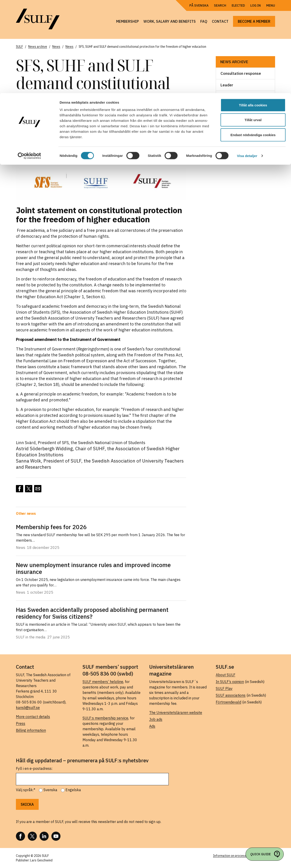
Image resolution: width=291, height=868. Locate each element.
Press (21, 723)
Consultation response (241, 73)
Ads (152, 726)
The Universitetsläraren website (176, 713)
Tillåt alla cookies (253, 12)
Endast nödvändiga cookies (253, 42)
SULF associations (231, 695)
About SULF (226, 675)
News (226, 97)
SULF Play (224, 688)
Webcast (229, 143)
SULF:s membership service (105, 718)
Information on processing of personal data (244, 856)
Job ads (156, 719)
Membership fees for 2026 (51, 527)
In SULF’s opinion (230, 682)
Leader (227, 85)
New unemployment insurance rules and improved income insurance (93, 568)
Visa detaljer (247, 63)
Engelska (73, 790)
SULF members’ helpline (103, 682)
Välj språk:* (26, 790)
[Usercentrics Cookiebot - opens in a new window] (29, 63)
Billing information (31, 730)
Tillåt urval (253, 27)
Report (227, 120)
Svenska (50, 790)
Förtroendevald (228, 702)
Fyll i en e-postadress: (34, 768)
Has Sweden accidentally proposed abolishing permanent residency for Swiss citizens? (92, 613)
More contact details (33, 717)
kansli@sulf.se (28, 708)
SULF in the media (236, 131)
